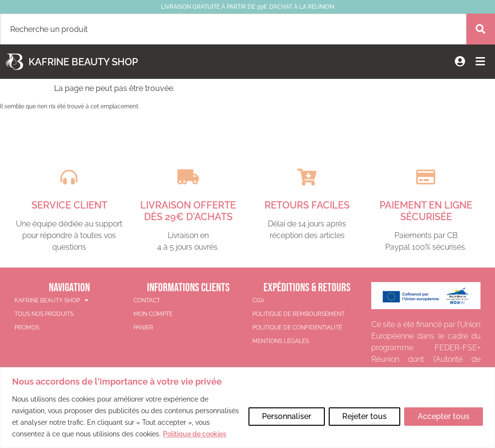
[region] (247, 402)
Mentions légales (281, 341)
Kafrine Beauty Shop (83, 62)
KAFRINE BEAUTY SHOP (51, 300)
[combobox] (233, 29)
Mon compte (153, 314)
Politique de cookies (71, 434)
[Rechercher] (480, 29)
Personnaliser (284, 411)
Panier (143, 327)
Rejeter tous (363, 411)
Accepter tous (443, 411)
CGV (258, 300)
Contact (147, 300)
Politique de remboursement (298, 314)
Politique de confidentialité (297, 327)
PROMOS (27, 327)
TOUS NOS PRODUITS (44, 314)
